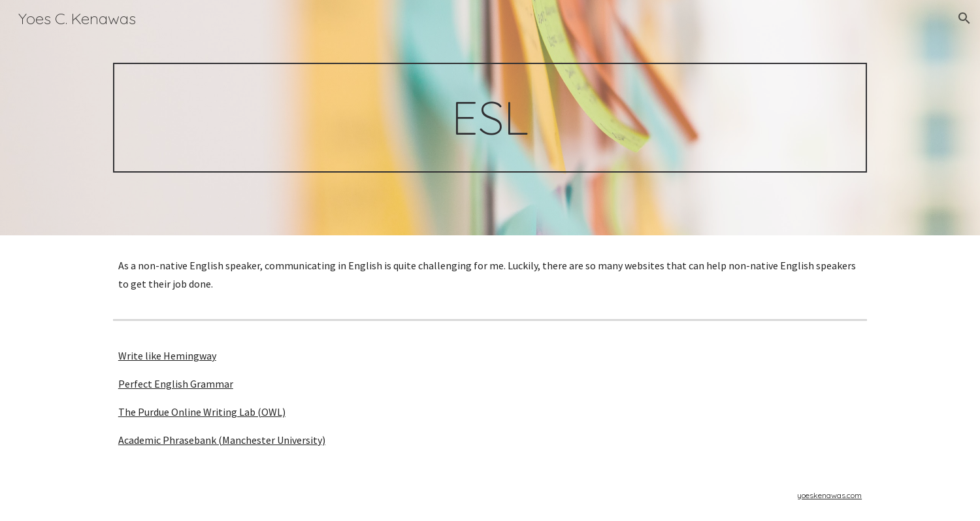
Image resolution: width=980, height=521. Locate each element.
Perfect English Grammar (176, 384)
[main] (490, 118)
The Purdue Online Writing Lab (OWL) (202, 412)
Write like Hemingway (167, 356)
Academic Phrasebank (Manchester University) (222, 440)
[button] (964, 18)
